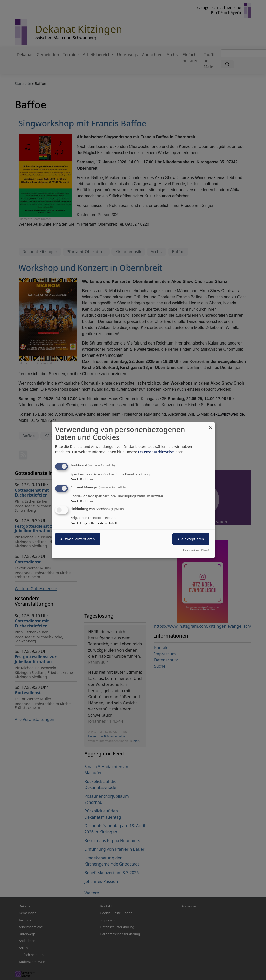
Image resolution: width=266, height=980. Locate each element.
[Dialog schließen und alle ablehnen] (211, 425)
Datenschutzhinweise (156, 452)
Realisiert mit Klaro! (196, 550)
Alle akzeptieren (191, 539)
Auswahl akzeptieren (78, 539)
